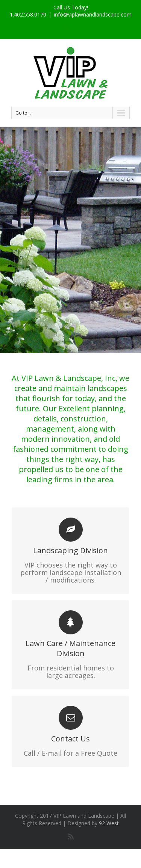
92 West (109, 823)
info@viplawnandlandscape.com (93, 14)
